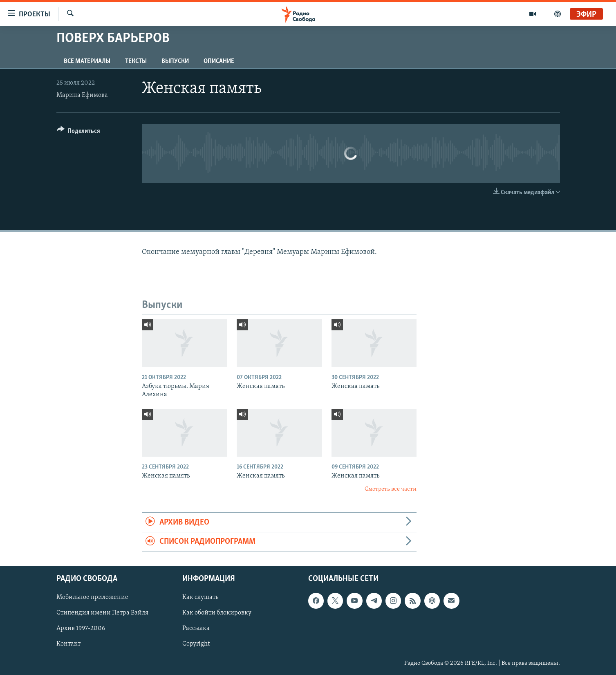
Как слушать (200, 597)
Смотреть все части (391, 489)
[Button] (79, 132)
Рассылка (196, 628)
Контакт (68, 644)
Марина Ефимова (82, 95)
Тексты (136, 61)
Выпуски (175, 61)
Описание (219, 61)
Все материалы (87, 61)
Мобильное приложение (92, 597)
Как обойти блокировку (217, 613)
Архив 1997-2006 (81, 628)
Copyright (196, 644)
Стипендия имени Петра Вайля (102, 613)
